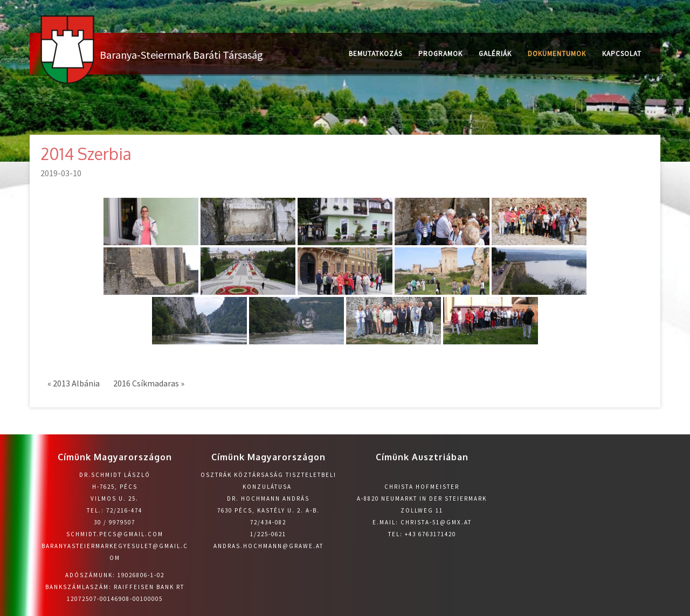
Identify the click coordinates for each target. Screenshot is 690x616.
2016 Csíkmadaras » (149, 383)
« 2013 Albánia (74, 383)
